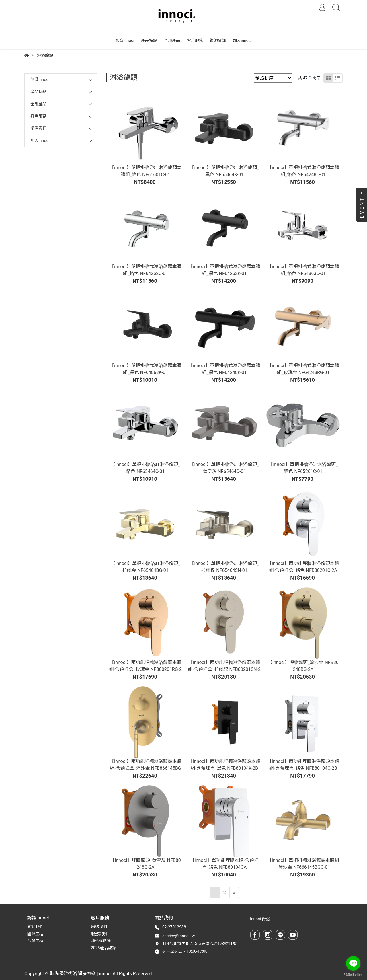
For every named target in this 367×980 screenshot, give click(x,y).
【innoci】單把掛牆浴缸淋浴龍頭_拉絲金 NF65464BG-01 (145, 567)
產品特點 (38, 92)
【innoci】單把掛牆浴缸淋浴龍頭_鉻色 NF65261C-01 (303, 468)
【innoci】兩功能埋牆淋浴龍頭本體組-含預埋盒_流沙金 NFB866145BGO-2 (146, 768)
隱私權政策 (101, 941)
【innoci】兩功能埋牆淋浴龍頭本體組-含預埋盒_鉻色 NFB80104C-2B (303, 765)
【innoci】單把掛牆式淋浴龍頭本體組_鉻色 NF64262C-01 (146, 270)
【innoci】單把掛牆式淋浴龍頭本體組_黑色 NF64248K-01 (224, 369)
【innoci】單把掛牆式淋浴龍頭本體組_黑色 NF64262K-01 (224, 270)
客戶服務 (38, 116)
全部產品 (38, 104)
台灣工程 (35, 941)
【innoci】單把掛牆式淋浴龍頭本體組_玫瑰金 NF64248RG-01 (303, 369)
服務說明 (99, 934)
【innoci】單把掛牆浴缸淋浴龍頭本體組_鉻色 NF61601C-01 (146, 171)
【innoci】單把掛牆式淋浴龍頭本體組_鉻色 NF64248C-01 (303, 171)
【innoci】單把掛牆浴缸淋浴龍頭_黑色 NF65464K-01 (224, 171)
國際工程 (35, 934)
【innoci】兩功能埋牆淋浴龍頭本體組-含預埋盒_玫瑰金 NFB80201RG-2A (146, 669)
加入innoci (40, 141)
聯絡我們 (99, 927)
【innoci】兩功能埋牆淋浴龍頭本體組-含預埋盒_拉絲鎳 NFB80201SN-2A (224, 669)
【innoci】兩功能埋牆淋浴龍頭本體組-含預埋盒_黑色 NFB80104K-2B (224, 765)
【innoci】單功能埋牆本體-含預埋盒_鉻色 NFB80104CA (224, 864)
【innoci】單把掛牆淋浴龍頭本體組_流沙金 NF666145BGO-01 (303, 864)
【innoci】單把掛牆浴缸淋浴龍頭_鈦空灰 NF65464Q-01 (224, 468)
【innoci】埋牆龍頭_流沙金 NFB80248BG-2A (303, 666)
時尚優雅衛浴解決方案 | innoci (81, 974)
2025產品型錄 (103, 948)
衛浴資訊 (38, 128)
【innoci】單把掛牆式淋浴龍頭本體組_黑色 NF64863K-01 (146, 369)
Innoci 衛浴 (260, 919)
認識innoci (40, 80)
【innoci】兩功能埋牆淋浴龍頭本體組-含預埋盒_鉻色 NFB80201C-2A (303, 567)
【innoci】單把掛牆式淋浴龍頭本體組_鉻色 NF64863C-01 (303, 270)
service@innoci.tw (178, 936)
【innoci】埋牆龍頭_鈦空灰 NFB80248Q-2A (145, 864)
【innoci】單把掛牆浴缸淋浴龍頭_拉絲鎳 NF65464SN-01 (224, 567)
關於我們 (35, 927)
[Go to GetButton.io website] (353, 974)
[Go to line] (353, 963)
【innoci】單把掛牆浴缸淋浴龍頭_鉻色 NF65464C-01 (145, 468)
